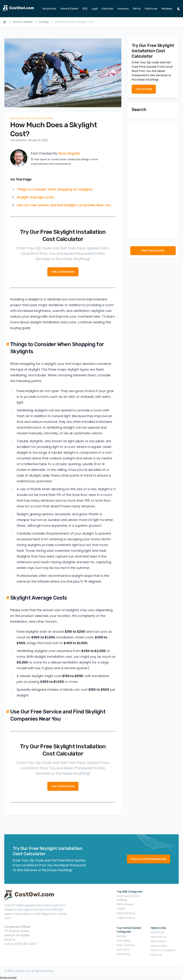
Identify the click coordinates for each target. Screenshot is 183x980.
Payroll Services (126, 913)
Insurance (123, 9)
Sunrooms (123, 950)
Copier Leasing (126, 918)
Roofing (44, 22)
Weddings (167, 9)
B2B (85, 9)
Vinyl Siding (123, 941)
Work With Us (159, 937)
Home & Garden (69, 9)
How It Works (158, 941)
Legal (94, 9)
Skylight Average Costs (35, 197)
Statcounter (8, 978)
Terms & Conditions (163, 950)
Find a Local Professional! (149, 859)
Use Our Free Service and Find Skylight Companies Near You (64, 205)
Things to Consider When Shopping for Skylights (55, 189)
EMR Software (125, 904)
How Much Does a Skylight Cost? (75, 22)
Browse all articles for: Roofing (32, 118)
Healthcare (151, 9)
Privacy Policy (159, 946)
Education (108, 9)
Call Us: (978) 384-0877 (21, 944)
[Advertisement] (153, 181)
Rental (137, 9)
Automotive (49, 9)
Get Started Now (63, 272)
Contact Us (158, 932)
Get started (144, 89)
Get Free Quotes (153, 251)
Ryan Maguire (69, 153)
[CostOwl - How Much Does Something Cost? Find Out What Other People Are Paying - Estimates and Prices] (19, 9)
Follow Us (156, 955)
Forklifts (121, 909)
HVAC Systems (126, 945)
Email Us (10, 940)
